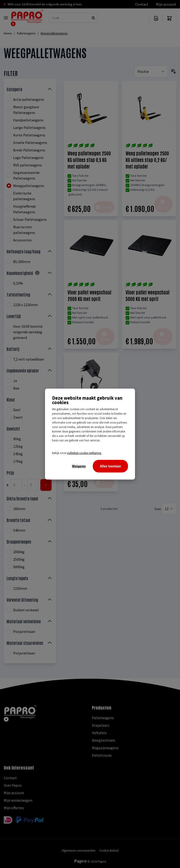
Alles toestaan (110, 466)
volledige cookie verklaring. (84, 453)
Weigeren (79, 466)
